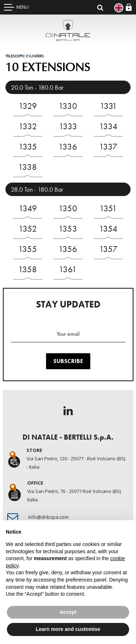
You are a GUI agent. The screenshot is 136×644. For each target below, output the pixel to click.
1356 (68, 249)
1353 (68, 229)
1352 (28, 229)
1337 (108, 146)
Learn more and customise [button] (68, 629)
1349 (28, 208)
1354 (108, 229)
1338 (28, 167)
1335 (28, 146)
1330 (68, 106)
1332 (28, 126)
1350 (68, 208)
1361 (68, 269)
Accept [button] (68, 612)
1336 (68, 146)
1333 (68, 126)
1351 (108, 208)
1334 (108, 126)
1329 (28, 106)
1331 (108, 106)
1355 (28, 249)
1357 (108, 249)
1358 (28, 269)
